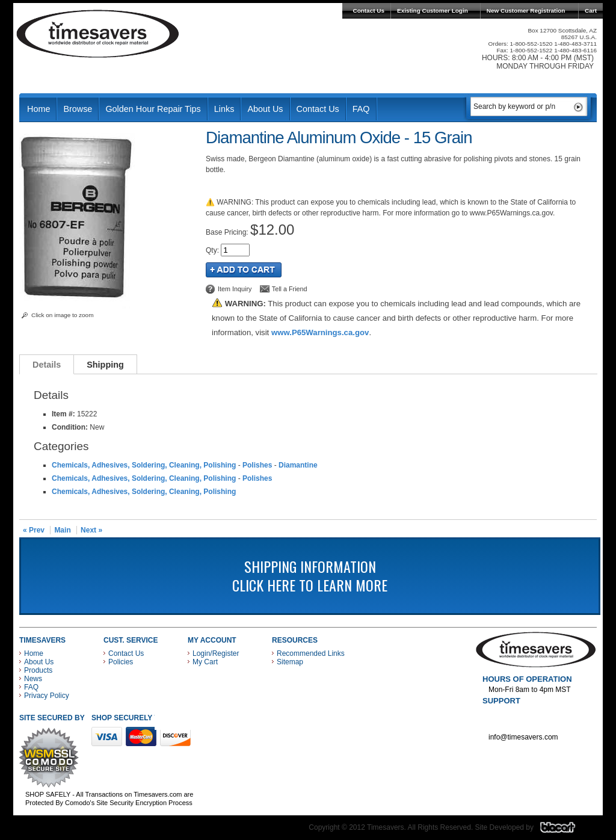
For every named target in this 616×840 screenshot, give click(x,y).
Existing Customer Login (433, 11)
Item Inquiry (235, 289)
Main (62, 530)
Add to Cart (244, 270)
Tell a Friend (290, 289)
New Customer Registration (526, 11)
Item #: (64, 414)
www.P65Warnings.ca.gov (320, 332)
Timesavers (98, 34)
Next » (91, 530)
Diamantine (298, 465)
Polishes (257, 465)
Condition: (70, 427)
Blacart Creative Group (565, 830)
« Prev (34, 530)
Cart (591, 11)
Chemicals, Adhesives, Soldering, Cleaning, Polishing (144, 465)
